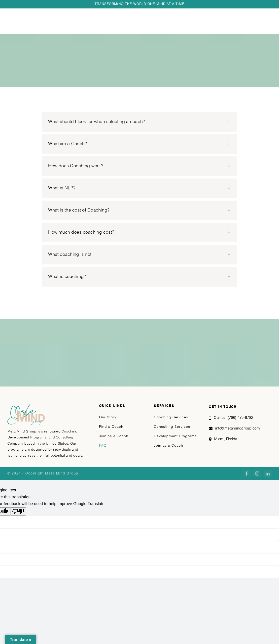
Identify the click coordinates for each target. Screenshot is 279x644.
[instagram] (257, 473)
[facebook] (247, 473)
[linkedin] (268, 473)
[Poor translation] (18, 511)
